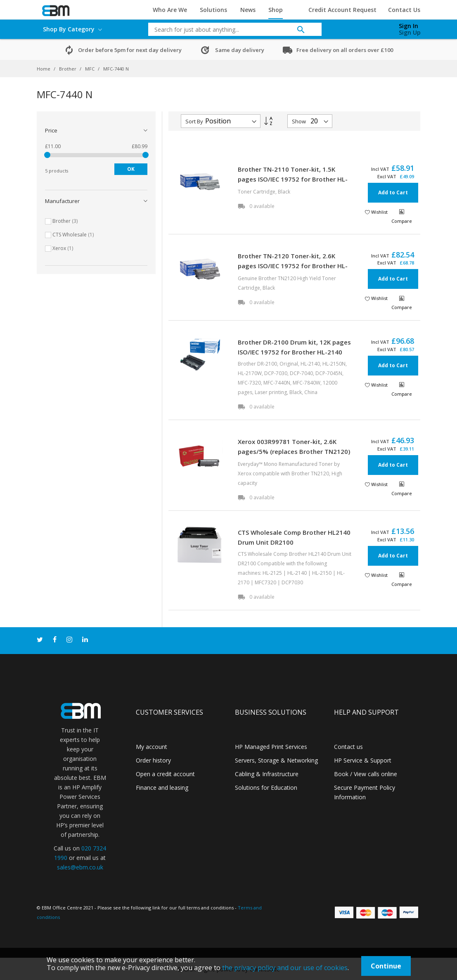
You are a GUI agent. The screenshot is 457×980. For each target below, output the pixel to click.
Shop (276, 10)
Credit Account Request (342, 10)
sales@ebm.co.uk (80, 867)
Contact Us (404, 10)
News (248, 10)
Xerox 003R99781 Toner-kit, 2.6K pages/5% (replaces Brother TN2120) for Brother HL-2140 (294, 451)
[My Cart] (366, 27)
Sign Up (410, 32)
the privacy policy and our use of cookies (285, 968)
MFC (90, 69)
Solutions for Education (266, 788)
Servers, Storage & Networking (276, 760)
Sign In (408, 26)
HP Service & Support (363, 760)
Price (51, 130)
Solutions (213, 10)
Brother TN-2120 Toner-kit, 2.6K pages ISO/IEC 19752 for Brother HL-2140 (293, 266)
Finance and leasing (162, 788)
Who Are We (170, 10)
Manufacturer (62, 201)
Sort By (194, 121)
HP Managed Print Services (271, 747)
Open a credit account (165, 774)
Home (44, 69)
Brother (68, 69)
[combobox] (229, 29)
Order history (153, 760)
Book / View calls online (366, 774)
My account (152, 747)
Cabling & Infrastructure (267, 774)
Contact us (348, 747)
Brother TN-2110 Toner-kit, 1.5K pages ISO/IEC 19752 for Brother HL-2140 (293, 179)
